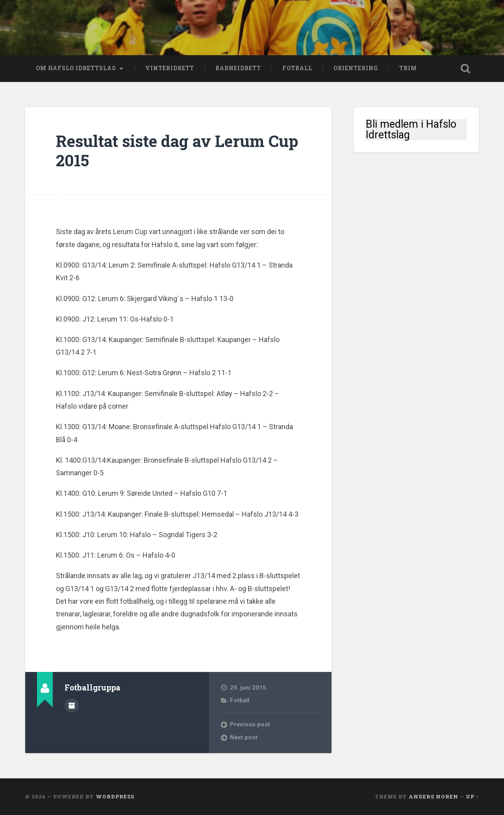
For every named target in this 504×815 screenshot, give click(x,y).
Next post (244, 737)
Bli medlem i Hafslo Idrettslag (411, 130)
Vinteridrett (170, 68)
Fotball (297, 68)
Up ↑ (472, 796)
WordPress (115, 796)
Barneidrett (238, 68)
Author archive (72, 705)
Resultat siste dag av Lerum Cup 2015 (177, 151)
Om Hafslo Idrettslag (76, 68)
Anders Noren (434, 796)
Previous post (250, 724)
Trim (408, 68)
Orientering (356, 68)
